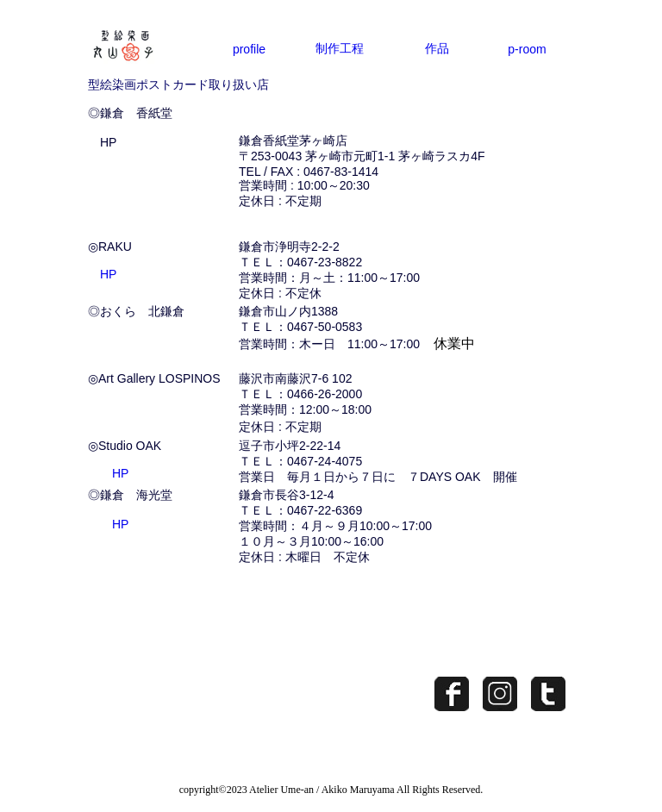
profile (249, 49)
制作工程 (340, 48)
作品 (437, 48)
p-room (527, 49)
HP (108, 142)
